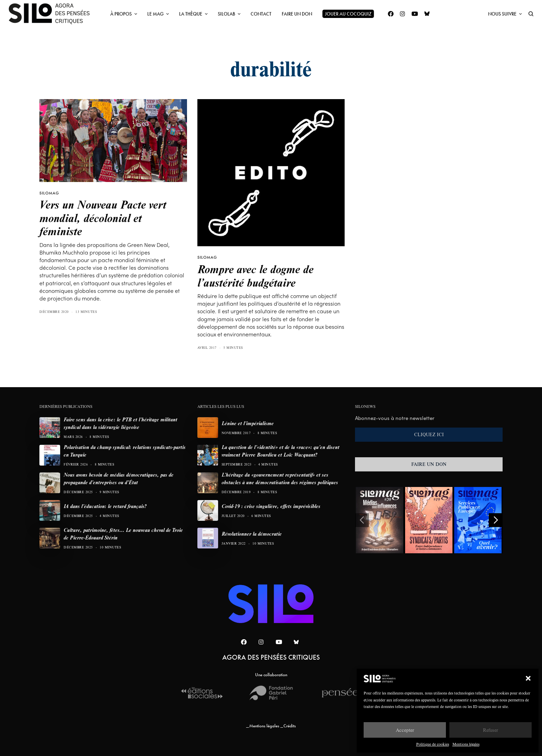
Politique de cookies (433, 744)
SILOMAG (49, 193)
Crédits (290, 726)
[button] (528, 678)
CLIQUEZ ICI (429, 434)
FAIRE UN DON (429, 464)
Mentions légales (466, 744)
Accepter (405, 730)
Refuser (490, 730)
